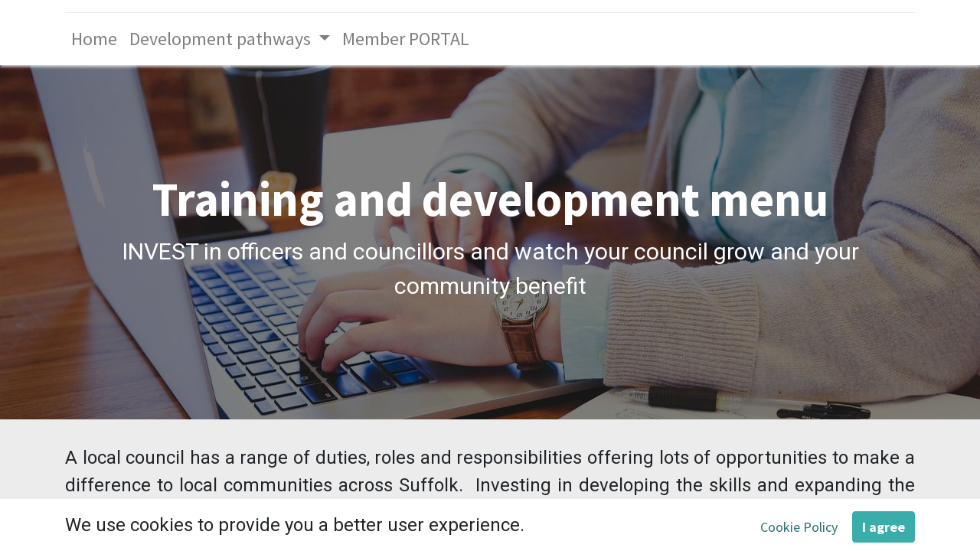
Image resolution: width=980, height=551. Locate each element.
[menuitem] (94, 39)
